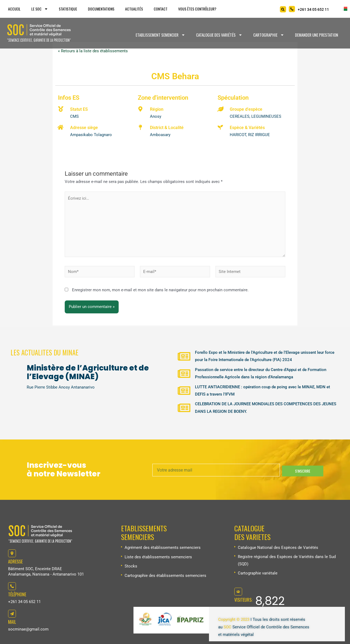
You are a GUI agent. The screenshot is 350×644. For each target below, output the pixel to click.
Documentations (101, 9)
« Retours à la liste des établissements (93, 51)
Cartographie (269, 35)
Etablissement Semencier (160, 35)
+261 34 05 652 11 (24, 602)
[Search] (283, 9)
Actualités (134, 9)
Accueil (14, 9)
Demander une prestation (317, 35)
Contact (161, 9)
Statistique (68, 9)
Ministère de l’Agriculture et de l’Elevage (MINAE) (88, 371)
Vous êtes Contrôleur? (197, 9)
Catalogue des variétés (219, 35)
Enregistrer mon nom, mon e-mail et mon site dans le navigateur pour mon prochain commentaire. (160, 291)
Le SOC (40, 9)
